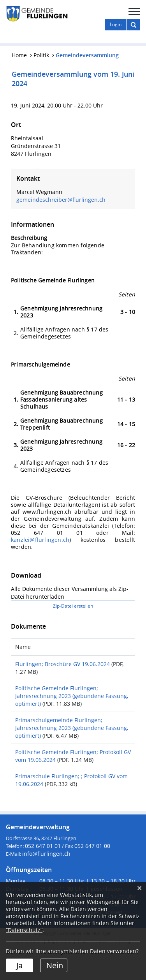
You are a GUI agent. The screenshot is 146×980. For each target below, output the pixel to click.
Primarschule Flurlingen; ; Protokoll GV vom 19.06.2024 (52, 803)
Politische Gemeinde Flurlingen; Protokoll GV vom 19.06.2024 (52, 775)
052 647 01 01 (43, 877)
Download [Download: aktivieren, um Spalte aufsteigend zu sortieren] (110, 647)
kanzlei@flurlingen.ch (40, 540)
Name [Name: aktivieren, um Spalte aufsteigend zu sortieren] (23, 647)
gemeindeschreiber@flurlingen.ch (61, 200)
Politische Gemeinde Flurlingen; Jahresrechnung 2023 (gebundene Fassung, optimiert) (51, 700)
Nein (55, 965)
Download (114, 665)
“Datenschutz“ (24, 930)
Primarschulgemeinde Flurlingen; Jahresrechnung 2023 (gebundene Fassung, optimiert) (51, 739)
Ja (19, 965)
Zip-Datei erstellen (73, 606)
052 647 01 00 (92, 877)
